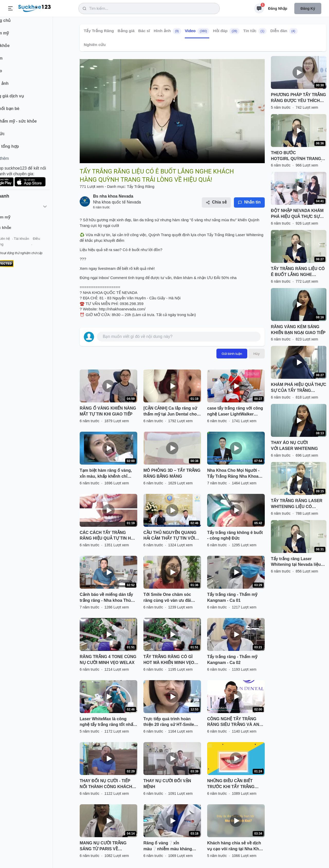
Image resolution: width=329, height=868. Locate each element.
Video (197, 31)
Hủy (257, 354)
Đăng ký (308, 8)
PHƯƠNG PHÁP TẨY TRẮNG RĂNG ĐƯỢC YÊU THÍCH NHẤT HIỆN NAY (298, 98)
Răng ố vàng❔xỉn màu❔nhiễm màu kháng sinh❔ (168, 846)
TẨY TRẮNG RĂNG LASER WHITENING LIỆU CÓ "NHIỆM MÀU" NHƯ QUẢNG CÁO (298, 504)
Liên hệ (29, 244)
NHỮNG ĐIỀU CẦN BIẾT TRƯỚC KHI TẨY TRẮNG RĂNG (231, 784)
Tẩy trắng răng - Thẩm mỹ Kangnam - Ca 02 (232, 660)
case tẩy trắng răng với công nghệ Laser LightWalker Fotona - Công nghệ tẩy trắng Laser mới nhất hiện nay (236, 412)
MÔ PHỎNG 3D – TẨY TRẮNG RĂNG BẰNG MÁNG (172, 473)
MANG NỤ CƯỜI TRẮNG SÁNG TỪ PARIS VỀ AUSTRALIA (103, 846)
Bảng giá (126, 31)
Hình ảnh (167, 31)
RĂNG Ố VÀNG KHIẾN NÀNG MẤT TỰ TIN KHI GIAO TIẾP (108, 411)
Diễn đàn (284, 31)
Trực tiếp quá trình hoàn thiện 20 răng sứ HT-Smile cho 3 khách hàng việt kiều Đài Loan (170, 722)
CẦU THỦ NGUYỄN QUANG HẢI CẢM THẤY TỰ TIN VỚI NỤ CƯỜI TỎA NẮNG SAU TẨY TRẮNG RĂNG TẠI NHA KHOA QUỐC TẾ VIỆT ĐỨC (170, 536)
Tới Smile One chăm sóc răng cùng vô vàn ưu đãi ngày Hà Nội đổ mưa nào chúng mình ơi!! (168, 598)
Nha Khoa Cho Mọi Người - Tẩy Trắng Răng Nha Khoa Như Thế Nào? (233, 474)
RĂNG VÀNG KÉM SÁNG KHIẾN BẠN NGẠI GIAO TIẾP (298, 330)
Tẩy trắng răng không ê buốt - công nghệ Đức (235, 535)
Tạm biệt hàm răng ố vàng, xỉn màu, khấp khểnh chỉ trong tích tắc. (106, 474)
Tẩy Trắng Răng (99, 31)
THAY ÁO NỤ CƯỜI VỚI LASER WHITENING (294, 446)
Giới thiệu (12, 244)
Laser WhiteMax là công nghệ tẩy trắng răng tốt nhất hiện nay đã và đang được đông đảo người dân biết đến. (107, 722)
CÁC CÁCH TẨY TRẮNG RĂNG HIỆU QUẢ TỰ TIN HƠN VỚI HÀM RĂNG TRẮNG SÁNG (108, 536)
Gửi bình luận (232, 354)
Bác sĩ (144, 31)
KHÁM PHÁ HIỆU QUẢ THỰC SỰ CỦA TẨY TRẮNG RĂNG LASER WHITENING (299, 388)
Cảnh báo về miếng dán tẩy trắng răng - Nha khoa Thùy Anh (106, 598)
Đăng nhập (278, 8)
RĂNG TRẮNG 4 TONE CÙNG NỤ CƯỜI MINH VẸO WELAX (108, 660)
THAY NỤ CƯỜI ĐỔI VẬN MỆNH (167, 784)
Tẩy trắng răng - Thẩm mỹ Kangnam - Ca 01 (232, 597)
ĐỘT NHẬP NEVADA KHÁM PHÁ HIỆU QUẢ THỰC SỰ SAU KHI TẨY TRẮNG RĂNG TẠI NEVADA (297, 214)
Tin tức (255, 31)
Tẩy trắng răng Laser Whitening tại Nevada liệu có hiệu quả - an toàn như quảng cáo (296, 562)
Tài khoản (46, 244)
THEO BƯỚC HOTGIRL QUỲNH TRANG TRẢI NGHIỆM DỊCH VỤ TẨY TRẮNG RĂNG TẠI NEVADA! (298, 156)
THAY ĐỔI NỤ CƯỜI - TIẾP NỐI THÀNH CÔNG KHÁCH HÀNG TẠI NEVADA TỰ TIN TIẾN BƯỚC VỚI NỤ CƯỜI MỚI (106, 784)
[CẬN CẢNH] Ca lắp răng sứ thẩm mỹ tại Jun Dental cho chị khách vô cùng (170, 412)
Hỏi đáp (226, 31)
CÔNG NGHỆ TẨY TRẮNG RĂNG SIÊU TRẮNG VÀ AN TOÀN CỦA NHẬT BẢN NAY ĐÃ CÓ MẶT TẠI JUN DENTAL (236, 722)
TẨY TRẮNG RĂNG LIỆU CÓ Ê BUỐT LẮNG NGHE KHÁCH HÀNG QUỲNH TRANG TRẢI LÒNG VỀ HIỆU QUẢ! (298, 272)
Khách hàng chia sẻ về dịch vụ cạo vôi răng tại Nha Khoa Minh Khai (235, 846)
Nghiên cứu (95, 45)
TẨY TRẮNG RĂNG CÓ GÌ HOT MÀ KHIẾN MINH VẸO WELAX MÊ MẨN (169, 660)
